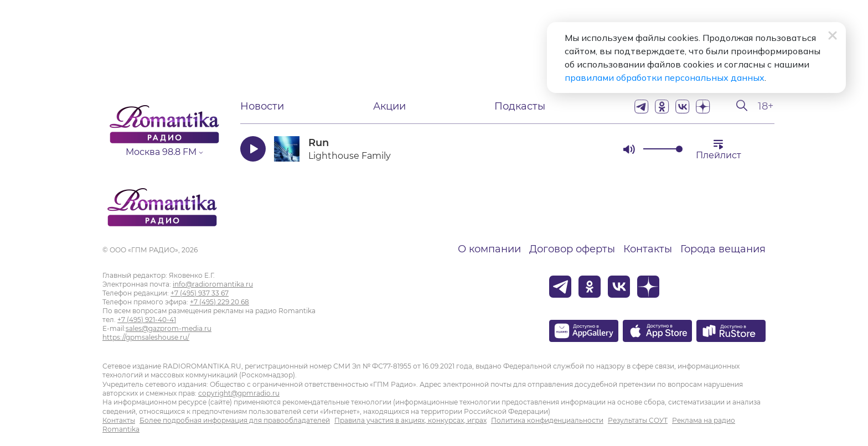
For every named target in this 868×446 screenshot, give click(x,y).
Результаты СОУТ (638, 420)
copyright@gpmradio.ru (239, 393)
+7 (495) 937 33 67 (200, 293)
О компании (489, 249)
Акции (389, 106)
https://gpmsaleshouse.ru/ (146, 337)
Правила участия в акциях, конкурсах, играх (410, 420)
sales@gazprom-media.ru (169, 328)
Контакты (648, 249)
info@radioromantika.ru (213, 284)
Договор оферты (572, 249)
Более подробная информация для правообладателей (235, 420)
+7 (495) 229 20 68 (219, 302)
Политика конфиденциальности (547, 420)
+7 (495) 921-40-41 (147, 320)
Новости (262, 106)
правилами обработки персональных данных (665, 77)
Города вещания (723, 249)
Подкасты (520, 106)
